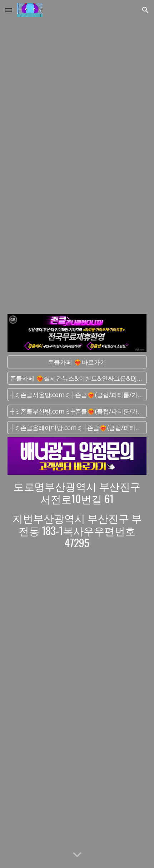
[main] (77, 514)
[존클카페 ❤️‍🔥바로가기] (77, 362)
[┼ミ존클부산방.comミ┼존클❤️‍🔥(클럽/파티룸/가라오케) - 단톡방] (77, 411)
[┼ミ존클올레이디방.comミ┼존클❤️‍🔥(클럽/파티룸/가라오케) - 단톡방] (77, 427)
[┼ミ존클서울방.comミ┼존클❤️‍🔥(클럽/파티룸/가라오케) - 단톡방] (77, 395)
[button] (9, 10)
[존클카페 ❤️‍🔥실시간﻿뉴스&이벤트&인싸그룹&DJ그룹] (77, 378)
